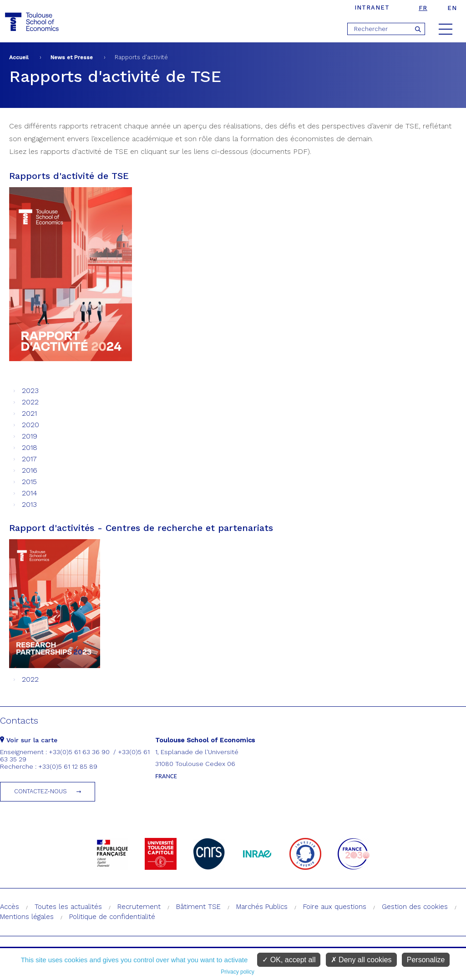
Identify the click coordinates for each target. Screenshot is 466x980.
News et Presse (72, 57)
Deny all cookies (361, 960)
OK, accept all (289, 960)
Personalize (426, 960)
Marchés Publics (262, 907)
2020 (30, 425)
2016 (30, 470)
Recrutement (139, 907)
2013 (29, 504)
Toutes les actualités (68, 907)
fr (423, 8)
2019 (30, 436)
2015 (29, 482)
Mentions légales (27, 917)
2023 (30, 390)
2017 (29, 459)
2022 (30, 402)
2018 (30, 447)
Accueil (19, 57)
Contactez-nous (41, 791)
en (452, 8)
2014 (30, 493)
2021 (29, 413)
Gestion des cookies (415, 907)
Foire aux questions (335, 907)
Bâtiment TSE (198, 907)
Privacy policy (237, 972)
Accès (10, 907)
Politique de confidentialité (112, 917)
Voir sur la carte (29, 740)
